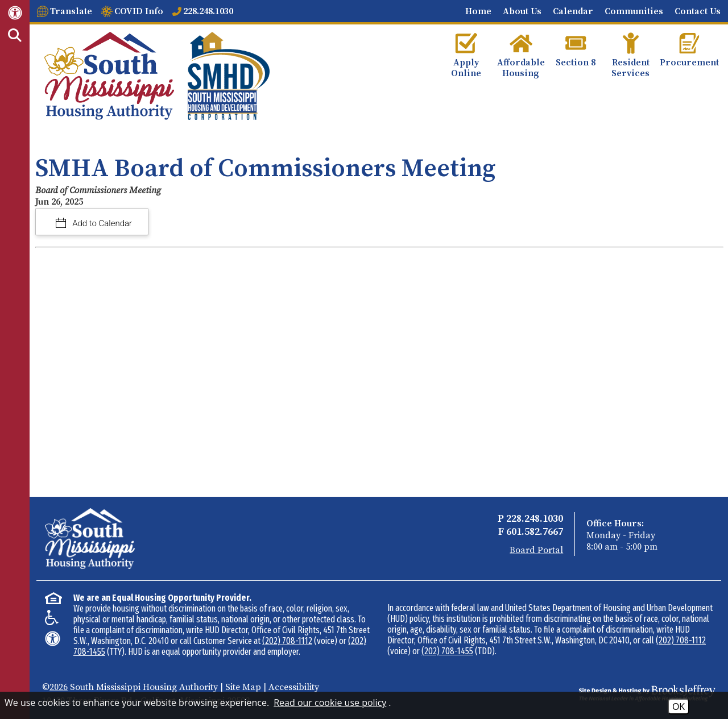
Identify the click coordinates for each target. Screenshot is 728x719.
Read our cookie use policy (330, 703)
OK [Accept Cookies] (679, 706)
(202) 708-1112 (287, 641)
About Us (522, 11)
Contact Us (698, 11)
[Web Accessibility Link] (15, 12)
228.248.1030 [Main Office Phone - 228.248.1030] (535, 519)
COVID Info (139, 11)
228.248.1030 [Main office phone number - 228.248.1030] (208, 11)
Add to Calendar (102, 223)
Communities (634, 11)
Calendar (573, 11)
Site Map (243, 687)
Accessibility (294, 687)
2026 (59, 687)
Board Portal (536, 550)
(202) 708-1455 (447, 651)
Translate (71, 11)
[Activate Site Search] (15, 36)
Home (478, 11)
